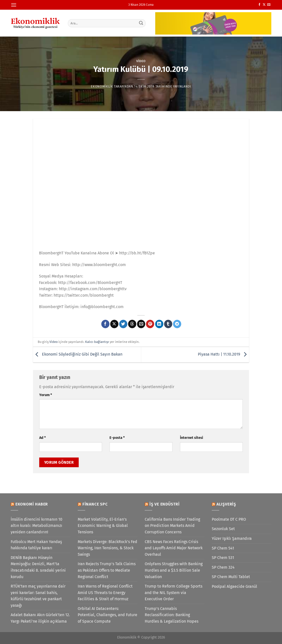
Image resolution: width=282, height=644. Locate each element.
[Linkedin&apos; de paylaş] (159, 324)
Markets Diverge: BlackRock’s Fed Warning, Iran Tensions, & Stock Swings (107, 548)
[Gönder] (141, 23)
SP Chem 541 (223, 548)
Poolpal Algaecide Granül (234, 586)
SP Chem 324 (223, 567)
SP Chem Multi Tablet (231, 577)
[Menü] (14, 5)
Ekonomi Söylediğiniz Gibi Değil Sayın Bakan (78, 354)
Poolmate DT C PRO (229, 519)
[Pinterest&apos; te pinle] (150, 324)
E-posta (117, 438)
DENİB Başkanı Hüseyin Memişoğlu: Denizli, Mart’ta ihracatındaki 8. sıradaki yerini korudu (38, 567)
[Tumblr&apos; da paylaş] (168, 324)
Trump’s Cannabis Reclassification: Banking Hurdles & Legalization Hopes (172, 615)
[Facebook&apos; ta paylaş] (105, 324)
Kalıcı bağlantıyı (97, 342)
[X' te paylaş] (114, 324)
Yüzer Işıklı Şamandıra (232, 538)
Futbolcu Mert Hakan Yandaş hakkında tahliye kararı (36, 545)
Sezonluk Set (223, 529)
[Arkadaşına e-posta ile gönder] (141, 324)
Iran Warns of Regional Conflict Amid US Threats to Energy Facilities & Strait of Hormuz (105, 593)
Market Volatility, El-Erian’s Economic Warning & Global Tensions (103, 526)
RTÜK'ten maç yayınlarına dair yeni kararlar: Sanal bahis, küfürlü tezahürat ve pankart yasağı (38, 596)
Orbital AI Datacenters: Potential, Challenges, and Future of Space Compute (107, 615)
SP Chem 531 (223, 558)
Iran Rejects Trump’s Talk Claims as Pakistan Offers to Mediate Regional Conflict (107, 570)
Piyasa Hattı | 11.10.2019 (223, 354)
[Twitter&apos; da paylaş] (123, 324)
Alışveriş (226, 504)
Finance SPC (95, 504)
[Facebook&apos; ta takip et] (259, 5)
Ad (42, 438)
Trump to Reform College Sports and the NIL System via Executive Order (174, 593)
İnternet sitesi (192, 438)
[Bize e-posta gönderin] (269, 5)
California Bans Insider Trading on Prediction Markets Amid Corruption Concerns (172, 526)
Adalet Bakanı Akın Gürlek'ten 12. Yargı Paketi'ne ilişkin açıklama (40, 618)
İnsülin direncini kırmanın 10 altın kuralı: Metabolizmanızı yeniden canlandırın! (36, 526)
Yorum (46, 395)
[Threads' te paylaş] (132, 324)
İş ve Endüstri (165, 504)
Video (141, 61)
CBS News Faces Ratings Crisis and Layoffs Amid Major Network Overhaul (174, 548)
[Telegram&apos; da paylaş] (177, 324)
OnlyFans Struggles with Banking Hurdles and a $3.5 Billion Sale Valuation (174, 570)
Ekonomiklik (102, 86)
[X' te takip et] (264, 5)
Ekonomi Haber (32, 504)
